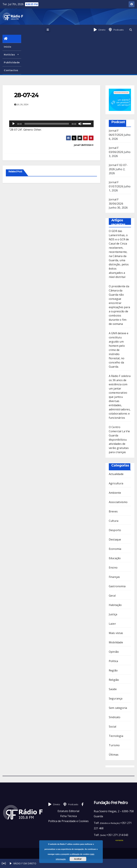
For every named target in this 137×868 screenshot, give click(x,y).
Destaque (115, 539)
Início (8, 47)
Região (113, 670)
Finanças (114, 577)
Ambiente (115, 493)
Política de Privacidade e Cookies (68, 821)
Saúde (113, 689)
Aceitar (78, 859)
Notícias (12, 55)
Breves (113, 511)
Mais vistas (116, 633)
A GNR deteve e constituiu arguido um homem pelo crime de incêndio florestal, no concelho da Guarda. (119, 350)
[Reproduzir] (14, 124)
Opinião (114, 652)
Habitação (115, 605)
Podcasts (118, 30)
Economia (115, 549)
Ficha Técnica (68, 816)
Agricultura (116, 483)
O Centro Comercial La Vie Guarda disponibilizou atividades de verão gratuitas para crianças (119, 440)
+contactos (119, 840)
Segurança (116, 698)
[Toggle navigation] (48, 30)
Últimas (114, 755)
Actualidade (116, 474)
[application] (51, 124)
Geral (112, 596)
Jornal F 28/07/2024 (84, 145)
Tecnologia (116, 736)
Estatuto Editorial (68, 811)
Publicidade (12, 62)
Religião (114, 680)
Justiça (113, 614)
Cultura (114, 521)
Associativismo (118, 502)
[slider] (47, 124)
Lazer (112, 624)
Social (112, 727)
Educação (115, 558)
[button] (131, 30)
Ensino (113, 568)
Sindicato (115, 717)
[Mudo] (80, 124)
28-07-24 (26, 95)
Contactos (11, 70)
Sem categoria (118, 708)
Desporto (115, 530)
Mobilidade (116, 642)
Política (113, 661)
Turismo (114, 745)
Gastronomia (117, 586)
